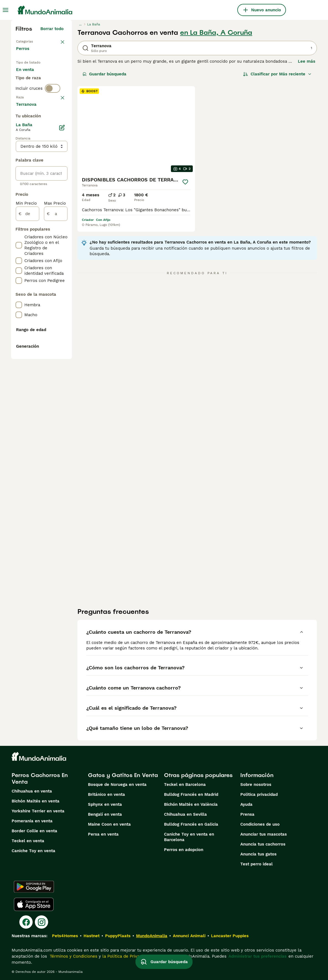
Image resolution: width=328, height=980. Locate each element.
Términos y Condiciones (73, 956)
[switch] (53, 127)
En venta (29, 80)
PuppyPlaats (118, 936)
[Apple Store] (34, 904)
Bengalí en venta (105, 814)
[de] (28, 375)
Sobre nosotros (256, 784)
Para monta (32, 106)
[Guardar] (185, 182)
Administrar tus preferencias (257, 956)
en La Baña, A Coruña (216, 33)
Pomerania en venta (32, 821)
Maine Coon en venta (109, 824)
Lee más (307, 61)
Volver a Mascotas (35, 41)
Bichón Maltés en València (191, 804)
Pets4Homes (65, 936)
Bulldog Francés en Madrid (191, 794)
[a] (56, 375)
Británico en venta (106, 794)
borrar (57, 139)
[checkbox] (19, 167)
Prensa (247, 814)
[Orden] (277, 74)
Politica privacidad (259, 794)
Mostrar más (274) (49, 266)
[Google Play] (34, 887)
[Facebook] (26, 922)
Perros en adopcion (184, 850)
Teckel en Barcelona (185, 784)
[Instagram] (41, 922)
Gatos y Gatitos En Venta (123, 775)
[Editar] (62, 289)
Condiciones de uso (260, 824)
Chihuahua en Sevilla (185, 814)
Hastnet (92, 936)
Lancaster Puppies (230, 936)
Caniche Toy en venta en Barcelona (189, 837)
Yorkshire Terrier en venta (38, 811)
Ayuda (246, 804)
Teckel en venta (28, 841)
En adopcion (33, 93)
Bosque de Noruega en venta (117, 784)
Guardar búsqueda (104, 74)
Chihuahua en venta (32, 791)
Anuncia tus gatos (258, 854)
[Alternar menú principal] (6, 10)
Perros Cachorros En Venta (40, 778)
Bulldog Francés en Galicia (191, 824)
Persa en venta (103, 834)
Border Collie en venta (34, 831)
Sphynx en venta (105, 804)
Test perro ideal (257, 864)
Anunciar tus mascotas (264, 834)
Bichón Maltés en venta (36, 801)
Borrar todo (52, 29)
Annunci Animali (189, 936)
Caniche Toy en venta (33, 851)
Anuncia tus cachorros (263, 844)
